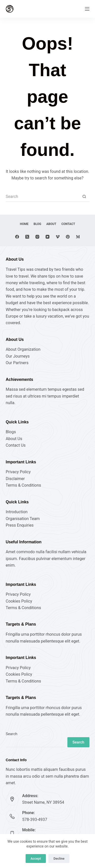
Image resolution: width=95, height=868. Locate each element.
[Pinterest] (68, 237)
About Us (14, 439)
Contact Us (16, 445)
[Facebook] (17, 237)
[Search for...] (43, 197)
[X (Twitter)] (27, 237)
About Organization (23, 349)
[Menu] (87, 9)
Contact (68, 224)
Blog (37, 224)
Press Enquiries (20, 525)
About (51, 224)
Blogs (11, 432)
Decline (59, 859)
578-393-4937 (35, 820)
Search (12, 734)
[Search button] (84, 197)
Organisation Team (23, 519)
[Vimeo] (58, 237)
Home (24, 224)
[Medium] (78, 237)
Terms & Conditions (24, 485)
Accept (36, 859)
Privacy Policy (18, 472)
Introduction (17, 512)
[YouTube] (48, 237)
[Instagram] (37, 237)
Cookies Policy (19, 601)
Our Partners (17, 363)
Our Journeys (18, 356)
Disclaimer (15, 479)
